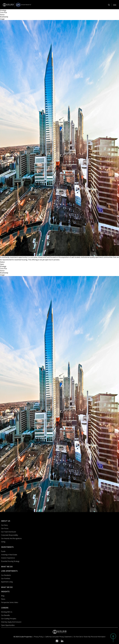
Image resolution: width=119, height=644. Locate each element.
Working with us (7, 612)
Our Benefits (6, 615)
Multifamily (4, 17)
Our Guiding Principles (9, 619)
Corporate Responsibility (10, 535)
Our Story (4, 525)
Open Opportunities (8, 625)
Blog (3, 596)
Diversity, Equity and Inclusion (11, 622)
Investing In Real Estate (9, 555)
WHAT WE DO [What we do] (7, 567)
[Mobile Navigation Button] (115, 5)
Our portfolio (6, 579)
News (3, 599)
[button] (113, 638)
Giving (3, 542)
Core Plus (3, 12)
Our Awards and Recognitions (11, 538)
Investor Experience (8, 558)
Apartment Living (7, 582)
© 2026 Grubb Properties (23, 637)
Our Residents (6, 575)
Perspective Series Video (10, 602)
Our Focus (5, 528)
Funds (3, 551)
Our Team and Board (8, 532)
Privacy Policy (38, 637)
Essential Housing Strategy (10, 561)
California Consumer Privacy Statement (58, 637)
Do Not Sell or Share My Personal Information (89, 637)
